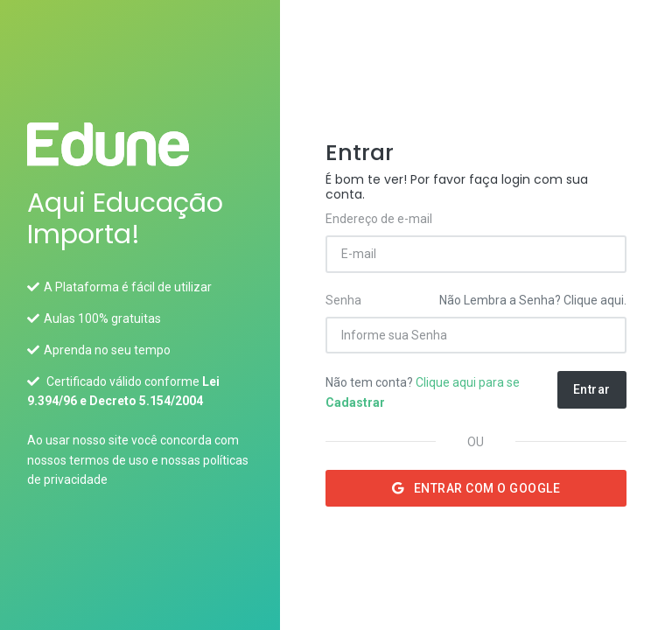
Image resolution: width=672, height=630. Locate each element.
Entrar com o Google (476, 488)
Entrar (592, 389)
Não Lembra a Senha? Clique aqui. (533, 300)
